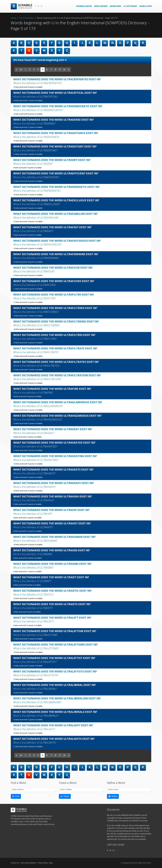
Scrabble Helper (84, 6)
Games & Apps (146, 6)
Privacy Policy (43, 863)
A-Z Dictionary (130, 6)
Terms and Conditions (28, 863)
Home (13, 18)
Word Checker (101, 6)
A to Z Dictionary (27, 18)
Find (16, 796)
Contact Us (15, 863)
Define (113, 796)
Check (65, 796)
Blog (51, 863)
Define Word (115, 6)
